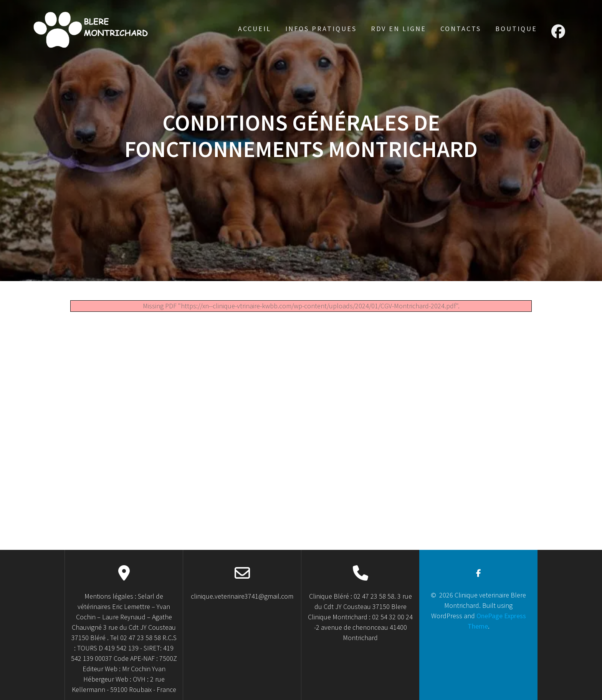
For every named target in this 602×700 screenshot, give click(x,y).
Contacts (461, 29)
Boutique (516, 29)
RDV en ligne (399, 29)
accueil (255, 29)
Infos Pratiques (321, 29)
